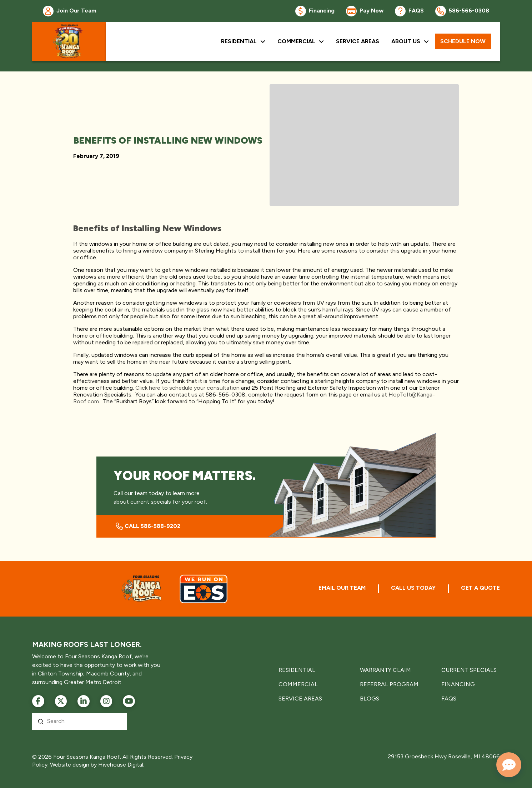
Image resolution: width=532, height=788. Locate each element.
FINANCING (458, 684)
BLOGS (370, 699)
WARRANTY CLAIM (385, 670)
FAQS (449, 699)
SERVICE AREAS (300, 699)
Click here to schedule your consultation (187, 388)
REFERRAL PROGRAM (389, 684)
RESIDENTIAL (297, 670)
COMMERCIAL (298, 684)
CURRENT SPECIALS (469, 670)
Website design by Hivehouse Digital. (97, 765)
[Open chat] (509, 765)
